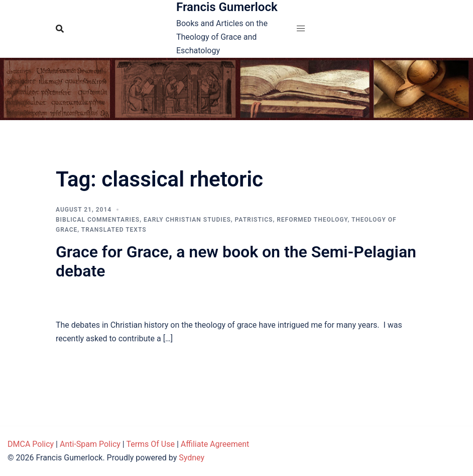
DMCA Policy (31, 444)
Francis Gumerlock (227, 7)
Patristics (254, 220)
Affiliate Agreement (215, 444)
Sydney (192, 458)
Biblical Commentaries (98, 220)
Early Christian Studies (187, 220)
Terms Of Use (150, 444)
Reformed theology (312, 220)
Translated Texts (114, 230)
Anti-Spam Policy (90, 444)
